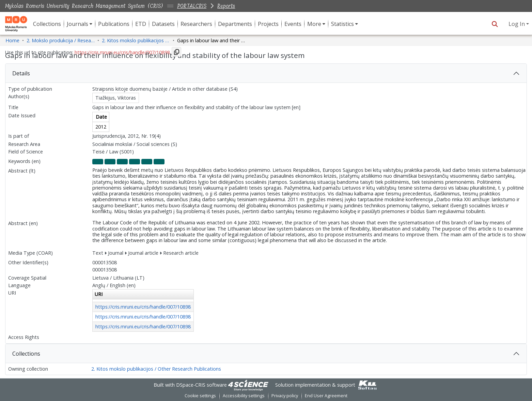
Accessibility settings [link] (244, 396)
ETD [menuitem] (141, 24)
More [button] (314, 24)
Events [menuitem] (293, 24)
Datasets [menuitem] (163, 24)
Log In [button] (517, 24)
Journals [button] (77, 24)
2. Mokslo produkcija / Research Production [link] (61, 40)
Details (21, 73)
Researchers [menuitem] (196, 24)
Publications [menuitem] (114, 24)
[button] (495, 24)
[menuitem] (80, 24)
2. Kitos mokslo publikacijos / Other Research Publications (156, 369)
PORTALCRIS (192, 6)
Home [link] (12, 40)
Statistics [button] (342, 24)
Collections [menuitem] (47, 24)
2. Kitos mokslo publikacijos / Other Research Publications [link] (136, 40)
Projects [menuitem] (268, 24)
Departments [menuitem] (235, 24)
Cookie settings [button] (200, 396)
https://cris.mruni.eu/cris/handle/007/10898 (143, 307)
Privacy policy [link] (285, 396)
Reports (226, 6)
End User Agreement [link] (326, 396)
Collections (26, 354)
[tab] (266, 73)
